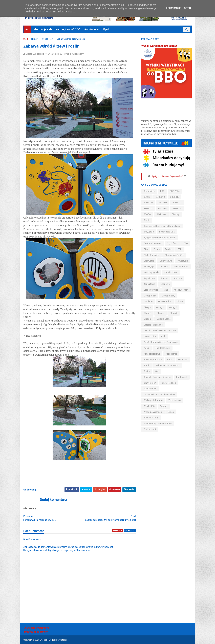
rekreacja (182, 360)
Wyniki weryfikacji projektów (159, 46)
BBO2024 (162, 209)
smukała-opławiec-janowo (157, 377)
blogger (115, 531)
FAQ (186, 243)
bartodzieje (149, 191)
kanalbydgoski (181, 267)
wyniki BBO (149, 406)
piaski (146, 348)
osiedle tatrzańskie (153, 325)
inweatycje (182, 261)
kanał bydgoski (151, 272)
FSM (180, 249)
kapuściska (149, 278)
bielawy (175, 214)
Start (26, 39)
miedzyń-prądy (181, 290)
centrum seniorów (152, 243)
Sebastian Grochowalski (167, 365)
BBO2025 (177, 209)
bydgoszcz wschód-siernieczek (159, 238)
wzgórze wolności (153, 412)
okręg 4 (160, 313)
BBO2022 (177, 203)
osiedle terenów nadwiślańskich (159, 330)
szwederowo (150, 389)
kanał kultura (171, 272)
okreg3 (147, 307)
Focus (156, 249)
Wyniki (106, 29)
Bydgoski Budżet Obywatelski (167, 176)
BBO (162, 191)
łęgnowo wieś (151, 290)
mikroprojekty (168, 296)
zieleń (171, 412)
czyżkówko (172, 243)
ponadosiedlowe (152, 354)
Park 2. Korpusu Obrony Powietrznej (161, 342)
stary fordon (150, 383)
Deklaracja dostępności (37, 628)
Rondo (147, 365)
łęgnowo (165, 284)
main (166, 290)
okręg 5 (173, 313)
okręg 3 (147, 313)
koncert (164, 278)
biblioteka (161, 214)
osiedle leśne (163, 319)
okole (180, 301)
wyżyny (164, 406)
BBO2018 (160, 197)
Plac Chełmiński (162, 348)
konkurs (178, 278)
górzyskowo (166, 261)
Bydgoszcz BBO (167, 232)
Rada (170, 360)
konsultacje (149, 284)
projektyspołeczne (153, 360)
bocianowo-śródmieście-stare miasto (162, 226)
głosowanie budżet (174, 255)
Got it (188, 8)
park (163, 336)
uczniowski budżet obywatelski (159, 394)
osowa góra (149, 336)
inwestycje (149, 267)
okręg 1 (35, 39)
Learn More (173, 8)
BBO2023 (148, 209)
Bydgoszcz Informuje (36, 632)
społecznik (182, 377)
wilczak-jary (48, 39)
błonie (147, 220)
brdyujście (148, 232)
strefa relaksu (168, 383)
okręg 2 (173, 307)
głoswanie (149, 261)
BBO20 (147, 197)
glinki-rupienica (151, 255)
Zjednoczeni (149, 429)
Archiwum (90, 29)
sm (157, 371)
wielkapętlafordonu (153, 400)
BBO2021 (162, 203)
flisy (146, 249)
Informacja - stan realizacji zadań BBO (56, 29)
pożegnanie (171, 354)
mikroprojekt (150, 296)
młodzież (148, 301)
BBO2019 (174, 197)
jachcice (164, 267)
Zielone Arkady (151, 418)
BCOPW (147, 214)
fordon (168, 249)
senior (147, 371)
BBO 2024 (175, 191)
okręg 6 (147, 319)
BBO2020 (148, 203)
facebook (128, 531)
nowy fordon (165, 301)
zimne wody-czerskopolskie (158, 424)
